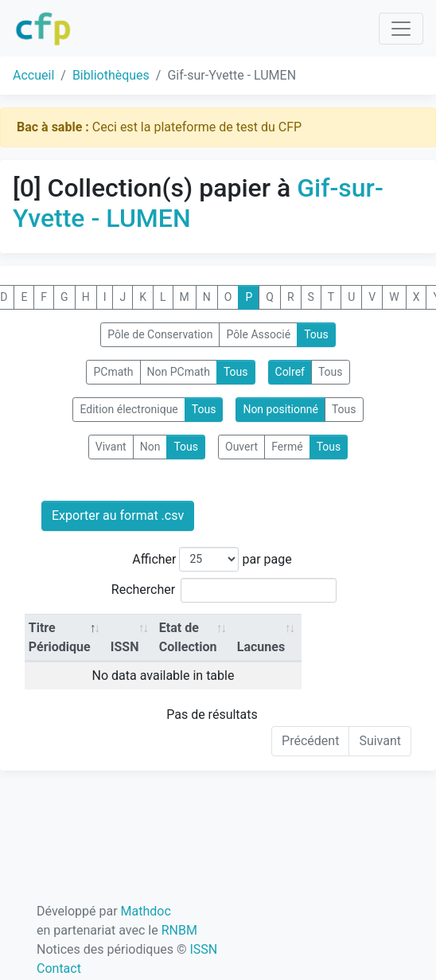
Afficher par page (212, 559)
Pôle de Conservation (160, 334)
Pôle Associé (258, 334)
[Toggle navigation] (401, 29)
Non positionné (280, 409)
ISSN (203, 949)
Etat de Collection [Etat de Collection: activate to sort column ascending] (188, 637)
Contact (59, 968)
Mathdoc (146, 911)
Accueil (33, 75)
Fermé (287, 447)
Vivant (111, 447)
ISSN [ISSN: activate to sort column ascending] (125, 647)
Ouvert (241, 447)
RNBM (179, 930)
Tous (316, 334)
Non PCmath (179, 372)
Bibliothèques (111, 75)
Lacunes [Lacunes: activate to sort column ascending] (261, 647)
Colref (290, 372)
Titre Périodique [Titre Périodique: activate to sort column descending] (60, 637)
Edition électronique (128, 409)
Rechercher (224, 590)
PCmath (113, 372)
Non (150, 447)
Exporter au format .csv (118, 515)
